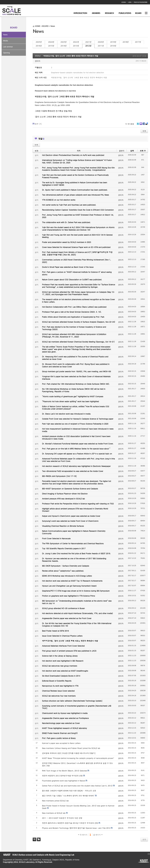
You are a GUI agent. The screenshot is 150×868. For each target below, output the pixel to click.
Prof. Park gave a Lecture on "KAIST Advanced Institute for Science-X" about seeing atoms (77, 273)
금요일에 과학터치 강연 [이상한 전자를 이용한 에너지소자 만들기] (69, 753)
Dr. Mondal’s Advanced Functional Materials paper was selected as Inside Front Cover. (78, 444)
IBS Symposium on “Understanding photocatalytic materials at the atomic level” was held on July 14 (77, 602)
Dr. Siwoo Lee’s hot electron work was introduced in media (66, 414)
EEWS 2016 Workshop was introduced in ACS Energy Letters (67, 576)
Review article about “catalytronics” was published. (63, 571)
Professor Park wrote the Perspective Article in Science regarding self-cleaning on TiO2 (78, 504)
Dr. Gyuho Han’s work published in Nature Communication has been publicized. (75, 190)
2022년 (76, 42)
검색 (34, 839)
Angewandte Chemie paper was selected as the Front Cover (67, 618)
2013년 (76, 46)
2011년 (101, 46)
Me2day (141, 125)
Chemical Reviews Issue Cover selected (58, 691)
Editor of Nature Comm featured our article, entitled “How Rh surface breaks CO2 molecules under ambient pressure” (76, 408)
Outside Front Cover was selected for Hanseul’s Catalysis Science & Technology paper (78, 419)
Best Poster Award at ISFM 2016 (55, 631)
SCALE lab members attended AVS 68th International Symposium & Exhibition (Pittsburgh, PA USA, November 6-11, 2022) (74, 335)
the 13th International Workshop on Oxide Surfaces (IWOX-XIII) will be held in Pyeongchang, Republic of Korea (74, 390)
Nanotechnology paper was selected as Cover (61, 723)
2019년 (113, 42)
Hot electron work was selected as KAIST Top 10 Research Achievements (72, 581)
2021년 (88, 42)
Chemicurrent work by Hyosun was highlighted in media (65, 713)
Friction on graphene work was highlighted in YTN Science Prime (69, 596)
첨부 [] (38, 124)
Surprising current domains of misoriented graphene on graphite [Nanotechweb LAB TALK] (77, 707)
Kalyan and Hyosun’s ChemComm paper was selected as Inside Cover (71, 516)
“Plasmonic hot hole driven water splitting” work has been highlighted (70, 401)
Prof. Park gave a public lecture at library (59, 738)
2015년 (51, 46)
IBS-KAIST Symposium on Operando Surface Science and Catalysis (70, 489)
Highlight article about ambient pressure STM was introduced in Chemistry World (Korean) (75, 510)
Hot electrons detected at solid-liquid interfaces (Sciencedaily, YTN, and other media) (77, 613)
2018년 (126, 42)
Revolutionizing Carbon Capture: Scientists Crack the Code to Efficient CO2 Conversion (78, 210)
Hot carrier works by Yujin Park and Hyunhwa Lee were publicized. (69, 205)
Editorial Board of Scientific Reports (57, 681)
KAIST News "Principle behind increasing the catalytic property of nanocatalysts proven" (78, 758)
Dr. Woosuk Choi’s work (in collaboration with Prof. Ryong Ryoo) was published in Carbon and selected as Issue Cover (76, 365)
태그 (39, 839)
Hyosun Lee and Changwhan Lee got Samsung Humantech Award (69, 586)
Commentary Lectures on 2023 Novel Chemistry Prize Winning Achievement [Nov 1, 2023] (76, 261)
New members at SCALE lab (54, 813)
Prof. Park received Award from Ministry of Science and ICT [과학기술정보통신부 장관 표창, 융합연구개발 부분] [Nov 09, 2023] (77, 253)
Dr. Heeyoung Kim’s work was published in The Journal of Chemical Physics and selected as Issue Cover (75, 358)
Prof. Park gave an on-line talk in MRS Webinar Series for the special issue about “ (76, 449)
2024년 (51, 42)
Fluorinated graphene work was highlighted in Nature (64, 781)
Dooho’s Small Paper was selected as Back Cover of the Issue (68, 267)
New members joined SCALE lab (55, 801)
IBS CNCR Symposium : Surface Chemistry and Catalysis (66, 566)
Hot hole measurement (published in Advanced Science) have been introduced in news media (78, 430)
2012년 (88, 46)
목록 (144, 131)
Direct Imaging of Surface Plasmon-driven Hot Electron (65, 494)
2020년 (101, 42)
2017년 (138, 42)
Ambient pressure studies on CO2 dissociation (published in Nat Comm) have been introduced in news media (76, 437)
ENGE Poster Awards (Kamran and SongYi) (60, 733)
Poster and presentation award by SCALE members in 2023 (67, 242)
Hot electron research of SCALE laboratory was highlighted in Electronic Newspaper (76, 466)
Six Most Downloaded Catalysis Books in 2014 (61, 676)
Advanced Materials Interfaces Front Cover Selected (63, 646)
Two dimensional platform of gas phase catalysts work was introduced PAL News (76, 195)
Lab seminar (8, 47)
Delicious (147, 125)
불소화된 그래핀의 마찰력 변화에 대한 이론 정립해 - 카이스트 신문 (69, 791)
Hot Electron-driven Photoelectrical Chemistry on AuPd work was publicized (73, 155)
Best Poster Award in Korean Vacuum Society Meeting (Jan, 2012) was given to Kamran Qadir (78, 807)
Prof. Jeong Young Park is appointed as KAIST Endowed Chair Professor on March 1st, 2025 (78, 216)
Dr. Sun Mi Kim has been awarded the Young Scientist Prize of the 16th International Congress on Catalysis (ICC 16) (77, 624)
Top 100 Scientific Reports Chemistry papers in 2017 (64, 548)
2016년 (39, 46)
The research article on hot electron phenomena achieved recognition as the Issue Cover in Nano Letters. (78, 301)
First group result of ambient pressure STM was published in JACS (69, 651)
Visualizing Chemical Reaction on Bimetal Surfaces (63, 526)
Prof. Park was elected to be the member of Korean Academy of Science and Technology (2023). (74, 328)
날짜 (132, 151)
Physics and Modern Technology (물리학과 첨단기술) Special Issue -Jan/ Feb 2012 (76, 828)
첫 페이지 (83, 835)
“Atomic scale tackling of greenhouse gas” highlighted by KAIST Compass (73, 396)
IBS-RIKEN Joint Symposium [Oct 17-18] (59, 476)
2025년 (39, 42)
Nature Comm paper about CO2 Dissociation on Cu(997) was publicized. (72, 279)
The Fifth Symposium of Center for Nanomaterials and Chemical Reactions (73, 543)
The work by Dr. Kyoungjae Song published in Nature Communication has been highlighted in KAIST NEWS (75, 184)
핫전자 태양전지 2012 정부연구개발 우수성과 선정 (62, 776)
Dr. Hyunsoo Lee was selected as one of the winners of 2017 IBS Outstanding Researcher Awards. (74, 560)
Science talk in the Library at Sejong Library (60, 656)
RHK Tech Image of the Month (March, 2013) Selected (64, 771)
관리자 (37, 61)
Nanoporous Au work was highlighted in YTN (60, 686)
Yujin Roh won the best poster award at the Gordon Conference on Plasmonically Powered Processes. (75, 176)
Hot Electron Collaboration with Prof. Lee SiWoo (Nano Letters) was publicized (74, 307)
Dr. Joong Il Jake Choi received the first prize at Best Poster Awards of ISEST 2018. (76, 553)
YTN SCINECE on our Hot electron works (59, 200)
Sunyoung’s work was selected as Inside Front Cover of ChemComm (70, 521)
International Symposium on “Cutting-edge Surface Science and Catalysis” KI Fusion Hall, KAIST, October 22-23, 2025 (77, 161)
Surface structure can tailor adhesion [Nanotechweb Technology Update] (72, 701)
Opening (6, 53)
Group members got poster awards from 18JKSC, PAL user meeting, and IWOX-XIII (76, 371)
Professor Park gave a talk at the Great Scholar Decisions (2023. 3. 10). (72, 312)
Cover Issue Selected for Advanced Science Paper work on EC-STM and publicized (76, 247)
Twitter (138, 125)
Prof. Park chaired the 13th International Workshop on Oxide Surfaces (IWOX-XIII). (76, 384)
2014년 (64, 46)
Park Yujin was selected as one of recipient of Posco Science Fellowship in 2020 (75, 424)
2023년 (64, 42)
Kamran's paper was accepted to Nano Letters (61, 743)
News (5, 35)
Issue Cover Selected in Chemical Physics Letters (62, 636)
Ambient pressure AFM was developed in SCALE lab (63, 499)
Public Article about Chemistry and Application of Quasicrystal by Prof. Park (73, 317)
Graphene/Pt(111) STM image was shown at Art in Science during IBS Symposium (76, 591)
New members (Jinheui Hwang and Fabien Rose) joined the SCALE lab (71, 748)
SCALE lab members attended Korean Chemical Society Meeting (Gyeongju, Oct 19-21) (78, 342)
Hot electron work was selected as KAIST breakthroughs (65, 671)
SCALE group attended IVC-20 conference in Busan (63, 608)
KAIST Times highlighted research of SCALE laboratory (64, 728)
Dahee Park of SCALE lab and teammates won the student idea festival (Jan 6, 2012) (77, 786)
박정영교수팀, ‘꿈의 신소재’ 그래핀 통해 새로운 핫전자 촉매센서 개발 (71, 56)
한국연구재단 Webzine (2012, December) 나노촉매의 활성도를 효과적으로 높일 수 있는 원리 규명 (77, 764)
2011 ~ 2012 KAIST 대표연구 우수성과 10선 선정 (62, 818)
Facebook (144, 125)
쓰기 (144, 839)
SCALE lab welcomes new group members (60, 666)
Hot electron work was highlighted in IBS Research (63, 661)
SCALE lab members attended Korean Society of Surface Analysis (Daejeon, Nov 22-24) (79, 322)
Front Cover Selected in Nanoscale (56, 538)
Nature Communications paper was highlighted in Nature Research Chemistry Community (74, 532)
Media (6, 41)
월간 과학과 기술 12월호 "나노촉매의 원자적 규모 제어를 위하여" (68, 796)
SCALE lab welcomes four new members (59, 696)
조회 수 (143, 151)
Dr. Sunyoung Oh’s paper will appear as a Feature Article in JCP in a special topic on (77, 454)
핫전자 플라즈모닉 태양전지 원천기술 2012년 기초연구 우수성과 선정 (70, 823)
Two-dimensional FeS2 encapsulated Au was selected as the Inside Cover (73, 471)
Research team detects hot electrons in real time (55, 91)
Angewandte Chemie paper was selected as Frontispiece (65, 718)
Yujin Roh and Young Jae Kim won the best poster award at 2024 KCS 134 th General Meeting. (77, 236)
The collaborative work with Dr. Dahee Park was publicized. (66, 222)
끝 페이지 (98, 835)
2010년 (113, 46)
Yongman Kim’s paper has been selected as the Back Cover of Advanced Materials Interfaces (76, 378)
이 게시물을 (130, 124)
